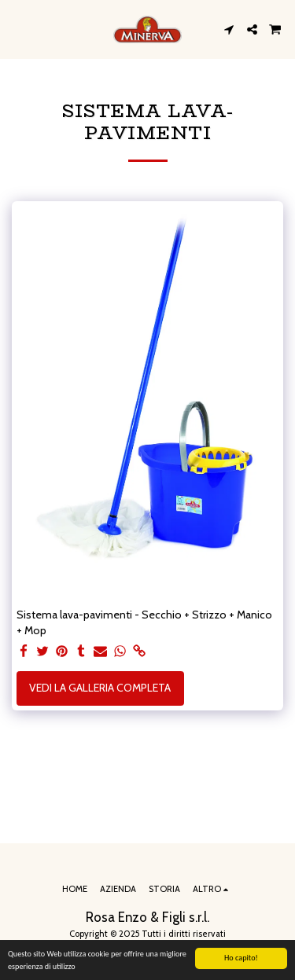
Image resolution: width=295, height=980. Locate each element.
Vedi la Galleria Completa (100, 688)
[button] (17, 29)
